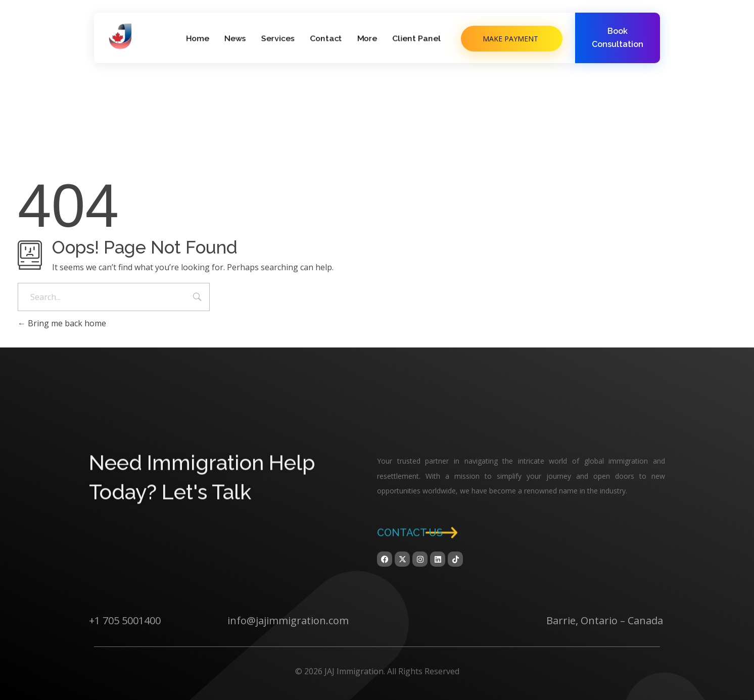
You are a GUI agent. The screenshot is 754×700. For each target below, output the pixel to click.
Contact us (410, 535)
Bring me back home (62, 323)
